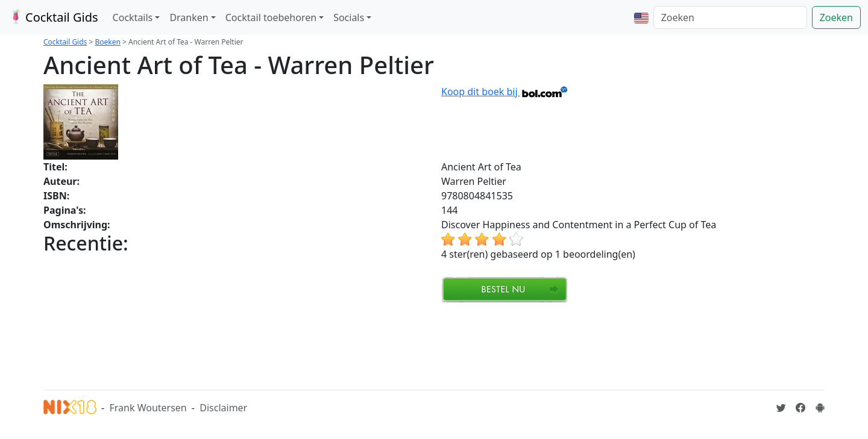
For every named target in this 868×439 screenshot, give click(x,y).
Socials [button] (349, 17)
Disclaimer (223, 408)
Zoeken (836, 17)
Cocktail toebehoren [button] (271, 17)
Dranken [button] (189, 17)
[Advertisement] (263, 344)
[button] (641, 17)
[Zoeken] (730, 17)
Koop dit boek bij (505, 92)
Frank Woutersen (148, 408)
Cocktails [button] (133, 17)
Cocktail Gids (53, 17)
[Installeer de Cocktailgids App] (820, 408)
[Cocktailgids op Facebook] (800, 408)
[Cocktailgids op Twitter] (781, 408)
